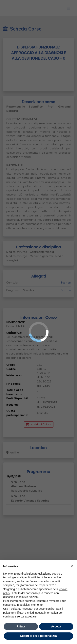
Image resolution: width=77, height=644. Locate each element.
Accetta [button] (56, 626)
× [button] (72, 566)
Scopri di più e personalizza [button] (38, 636)
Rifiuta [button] (21, 626)
